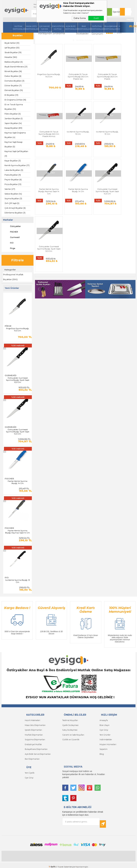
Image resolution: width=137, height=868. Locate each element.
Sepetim (103, 747)
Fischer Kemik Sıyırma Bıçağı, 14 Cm (18, 482)
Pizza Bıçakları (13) (13, 184)
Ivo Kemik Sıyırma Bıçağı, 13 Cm (18, 581)
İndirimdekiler (106, 738)
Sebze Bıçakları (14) (13, 194)
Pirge (10, 248)
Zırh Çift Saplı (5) (12, 203)
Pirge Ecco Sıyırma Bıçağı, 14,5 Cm (18, 329)
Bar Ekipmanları (32, 756)
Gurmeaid (12, 237)
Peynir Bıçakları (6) (13, 180)
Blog (132, 26)
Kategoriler (10, 270)
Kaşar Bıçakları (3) (13, 161)
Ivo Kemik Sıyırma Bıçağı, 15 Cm (47, 129)
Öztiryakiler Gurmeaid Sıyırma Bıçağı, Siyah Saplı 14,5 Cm (18, 431)
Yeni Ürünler (105, 733)
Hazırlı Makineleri (32, 720)
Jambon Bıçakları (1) (14, 119)
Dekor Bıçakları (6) (13, 76)
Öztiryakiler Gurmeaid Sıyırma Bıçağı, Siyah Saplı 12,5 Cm (18, 380)
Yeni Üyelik (29, 770)
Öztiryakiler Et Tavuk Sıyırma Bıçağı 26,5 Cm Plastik (98, 73)
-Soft (52, 864)
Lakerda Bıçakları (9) (14, 170)
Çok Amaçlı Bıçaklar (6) (15, 208)
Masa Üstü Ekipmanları (32, 28)
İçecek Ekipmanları (33, 729)
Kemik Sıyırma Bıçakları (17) (17, 165)
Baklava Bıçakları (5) (14, 62)
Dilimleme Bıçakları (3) (15, 213)
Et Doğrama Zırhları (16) (15, 100)
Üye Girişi (116, 12)
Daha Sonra (80, 18)
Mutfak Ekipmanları (19, 28)
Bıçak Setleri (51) (12, 43)
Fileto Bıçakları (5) (13, 114)
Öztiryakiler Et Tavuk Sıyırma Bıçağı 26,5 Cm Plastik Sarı (73, 73)
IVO (9, 243)
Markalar (8, 220)
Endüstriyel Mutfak (58, 28)
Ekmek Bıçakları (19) (14, 90)
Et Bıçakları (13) (11, 95)
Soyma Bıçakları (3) (13, 199)
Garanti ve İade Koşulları (73, 733)
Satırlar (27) (10, 189)
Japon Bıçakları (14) (13, 123)
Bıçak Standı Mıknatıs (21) (16, 67)
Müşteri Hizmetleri (108, 743)
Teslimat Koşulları (70, 720)
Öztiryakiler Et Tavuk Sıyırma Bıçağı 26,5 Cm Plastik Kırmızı (124, 73)
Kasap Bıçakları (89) (13, 128)
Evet (96, 18)
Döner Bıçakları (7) (13, 86)
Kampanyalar (34, 7)
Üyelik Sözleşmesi (70, 724)
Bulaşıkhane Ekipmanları (110, 28)
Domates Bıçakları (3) (14, 81)
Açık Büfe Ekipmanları (71, 28)
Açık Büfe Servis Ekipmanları (37, 752)
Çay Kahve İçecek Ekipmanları (45, 29)
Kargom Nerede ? (36, 4)
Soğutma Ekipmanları (97, 28)
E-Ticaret (60, 864)
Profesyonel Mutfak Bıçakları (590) (14, 277)
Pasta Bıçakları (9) (13, 175)
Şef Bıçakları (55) (12, 48)
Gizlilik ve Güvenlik (71, 738)
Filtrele (18, 260)
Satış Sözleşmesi (69, 729)
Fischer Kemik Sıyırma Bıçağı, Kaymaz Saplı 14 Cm (18, 531)
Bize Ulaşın (104, 724)
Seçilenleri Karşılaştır (83, 40)
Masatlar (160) (11, 57)
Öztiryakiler (13, 226)
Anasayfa (104, 720)
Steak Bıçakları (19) (13, 52)
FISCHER (11, 232)
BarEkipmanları (84, 28)
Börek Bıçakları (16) (13, 71)
